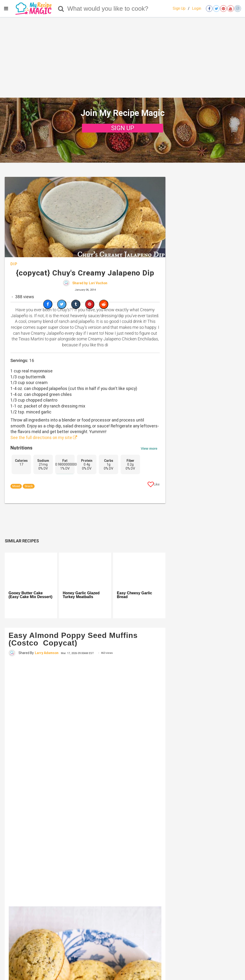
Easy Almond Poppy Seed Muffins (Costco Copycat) (73, 639)
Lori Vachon (98, 283)
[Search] (61, 9)
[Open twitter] (216, 9)
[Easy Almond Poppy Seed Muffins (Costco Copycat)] (85, 781)
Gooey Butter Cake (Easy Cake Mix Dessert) (30, 595)
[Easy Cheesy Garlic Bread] (139, 570)
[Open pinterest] (223, 9)
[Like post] (154, 485)
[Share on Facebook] (48, 304)
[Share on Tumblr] (76, 304)
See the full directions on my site (44, 438)
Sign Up (179, 8)
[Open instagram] (238, 9)
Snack (29, 486)
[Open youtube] (231, 9)
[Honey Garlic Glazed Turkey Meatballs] (85, 570)
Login (197, 8)
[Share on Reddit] (104, 304)
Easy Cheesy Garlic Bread (134, 595)
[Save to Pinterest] (90, 304)
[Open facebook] (209, 9)
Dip (14, 264)
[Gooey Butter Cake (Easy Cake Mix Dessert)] (31, 570)
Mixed (16, 486)
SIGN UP (123, 128)
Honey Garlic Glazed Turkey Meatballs (81, 595)
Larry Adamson (47, 653)
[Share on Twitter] (62, 304)
